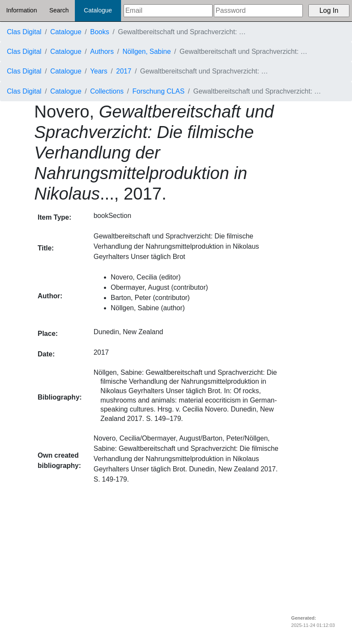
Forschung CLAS (159, 91)
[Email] (168, 11)
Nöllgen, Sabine (146, 51)
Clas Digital (24, 32)
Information (21, 10)
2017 (124, 71)
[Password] (258, 11)
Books (100, 32)
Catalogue (98, 10)
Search (59, 10)
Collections (107, 91)
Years (99, 71)
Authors (102, 51)
